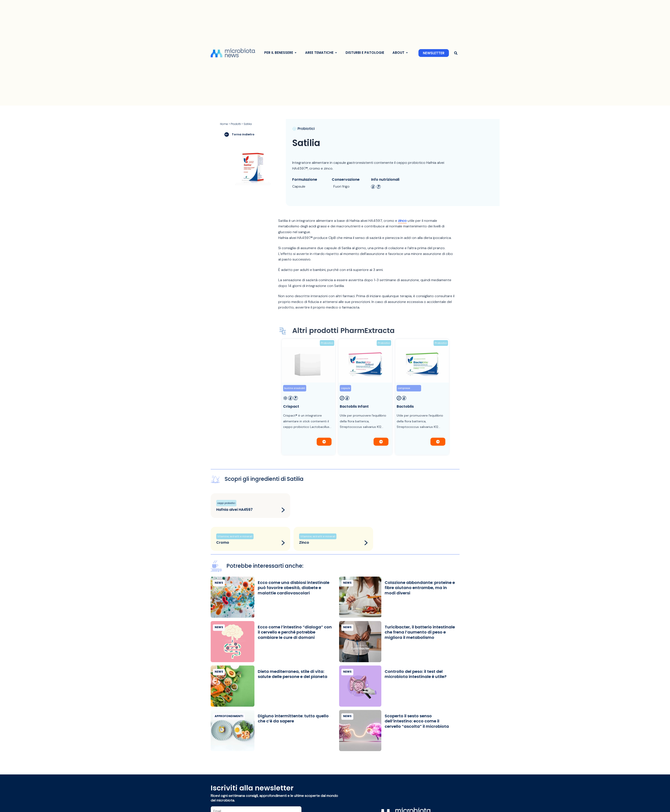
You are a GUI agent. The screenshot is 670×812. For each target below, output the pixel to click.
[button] (456, 53)
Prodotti (236, 124)
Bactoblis (405, 406)
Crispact (291, 406)
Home (224, 124)
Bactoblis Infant (354, 406)
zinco (402, 221)
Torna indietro (239, 134)
